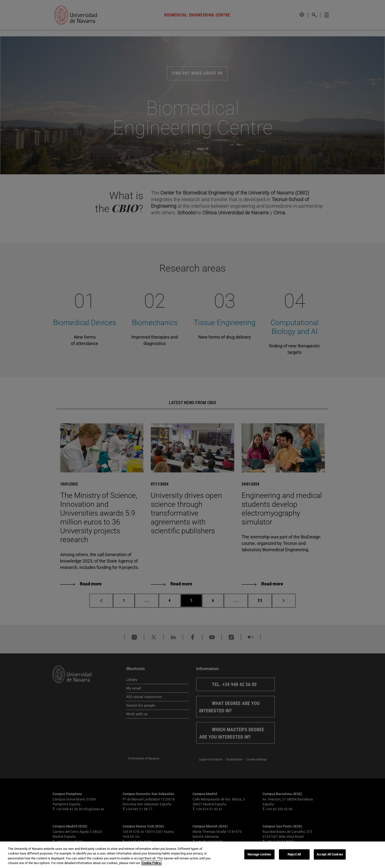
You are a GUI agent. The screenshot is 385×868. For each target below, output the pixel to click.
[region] (192, 855)
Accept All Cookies (330, 854)
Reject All (294, 854)
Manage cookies (259, 854)
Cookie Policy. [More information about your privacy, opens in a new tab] (151, 863)
